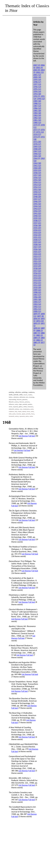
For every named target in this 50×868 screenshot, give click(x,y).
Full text (32, 436)
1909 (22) (37, 290)
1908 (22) (37, 292)
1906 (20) (37, 297)
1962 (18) (37, 163)
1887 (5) (37, 333)
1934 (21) (37, 230)
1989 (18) (37, 101)
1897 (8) (40, 316)
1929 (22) (37, 242)
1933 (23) (37, 232)
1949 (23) (37, 194)
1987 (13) (37, 106)
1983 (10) (37, 115)
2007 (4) (37, 65)
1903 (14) (37, 304)
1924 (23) (37, 254)
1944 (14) (37, 206)
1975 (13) (40, 132)
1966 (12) (37, 154)
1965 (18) (37, 156)
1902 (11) (37, 307)
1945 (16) (37, 204)
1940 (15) (37, 216)
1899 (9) (37, 314)
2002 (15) (40, 72)
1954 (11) (37, 182)
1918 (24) (37, 268)
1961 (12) (37, 166)
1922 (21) (37, 259)
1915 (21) (37, 275)
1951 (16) (37, 189)
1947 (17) (37, 199)
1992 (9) (37, 96)
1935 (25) (37, 228)
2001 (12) (37, 75)
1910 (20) (37, 287)
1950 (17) (37, 192)
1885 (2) (39, 335)
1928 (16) (37, 244)
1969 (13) (37, 146)
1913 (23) (37, 280)
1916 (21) (37, 273)
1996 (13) (37, 87)
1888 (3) (39, 330)
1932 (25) (37, 235)
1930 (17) (37, 240)
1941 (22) (37, 213)
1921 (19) (37, 261)
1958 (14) (37, 173)
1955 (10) (37, 180)
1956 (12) (37, 177)
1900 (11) (37, 311)
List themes (23, 436)
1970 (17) (37, 144)
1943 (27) (37, 209)
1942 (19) (37, 211)
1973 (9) (37, 137)
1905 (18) (37, 299)
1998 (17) (37, 82)
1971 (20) (37, 142)
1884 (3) (37, 338)
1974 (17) (37, 134)
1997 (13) (37, 84)
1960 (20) (37, 168)
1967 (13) (37, 151)
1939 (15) (37, 218)
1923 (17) (37, 256)
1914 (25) (37, 278)
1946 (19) (37, 201)
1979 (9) (37, 125)
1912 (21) (37, 283)
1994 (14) (37, 91)
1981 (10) (37, 120)
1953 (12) (37, 185)
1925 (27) (37, 252)
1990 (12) (41, 99)
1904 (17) (37, 302)
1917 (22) (37, 271)
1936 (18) (37, 225)
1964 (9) (37, 158)
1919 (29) (37, 266)
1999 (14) (37, 79)
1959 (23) (37, 170)
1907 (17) (37, 295)
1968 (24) (37, 149)
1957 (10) (37, 175)
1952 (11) (37, 187)
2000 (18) (37, 77)
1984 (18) (37, 113)
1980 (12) (37, 122)
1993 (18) (37, 94)
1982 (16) (37, 118)
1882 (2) (39, 340)
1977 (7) (37, 130)
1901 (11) (37, 309)
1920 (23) (37, 264)
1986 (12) (37, 108)
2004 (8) (37, 70)
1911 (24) (37, 285)
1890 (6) (37, 328)
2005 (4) (39, 67)
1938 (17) (37, 220)
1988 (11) (37, 103)
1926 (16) (37, 249)
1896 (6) (37, 319)
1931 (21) (37, 237)
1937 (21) (37, 223)
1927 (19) (37, 247)
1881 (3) (37, 342)
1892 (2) (37, 323)
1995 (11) (37, 89)
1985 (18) (37, 111)
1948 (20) (37, 197)
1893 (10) (40, 321)
